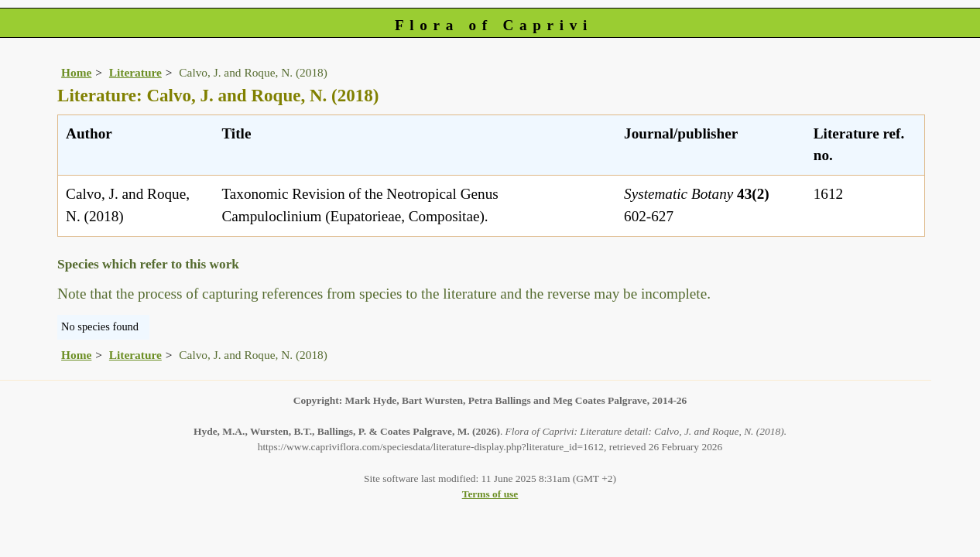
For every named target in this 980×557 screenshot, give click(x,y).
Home (76, 72)
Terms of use (490, 494)
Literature (135, 72)
